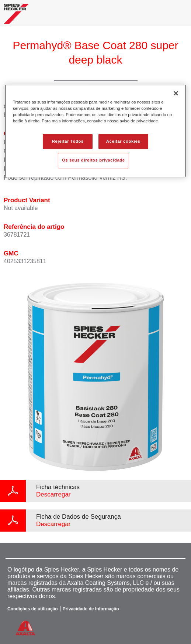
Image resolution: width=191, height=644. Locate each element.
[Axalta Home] (16, 17)
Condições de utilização (33, 609)
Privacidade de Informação (91, 609)
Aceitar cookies (123, 141)
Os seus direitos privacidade (93, 160)
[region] (95, 131)
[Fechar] (176, 94)
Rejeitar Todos (68, 141)
